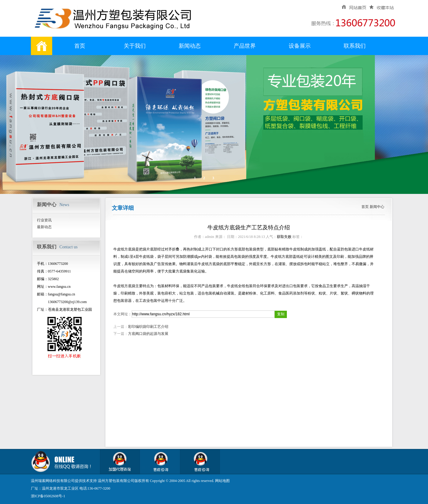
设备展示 (300, 46)
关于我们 (135, 46)
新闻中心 (377, 207)
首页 (80, 46)
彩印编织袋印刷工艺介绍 (148, 327)
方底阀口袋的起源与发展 (148, 334)
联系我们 (355, 46)
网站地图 (222, 481)
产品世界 (245, 46)
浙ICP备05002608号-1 (48, 496)
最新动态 (44, 227)
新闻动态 (190, 46)
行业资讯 (44, 220)
